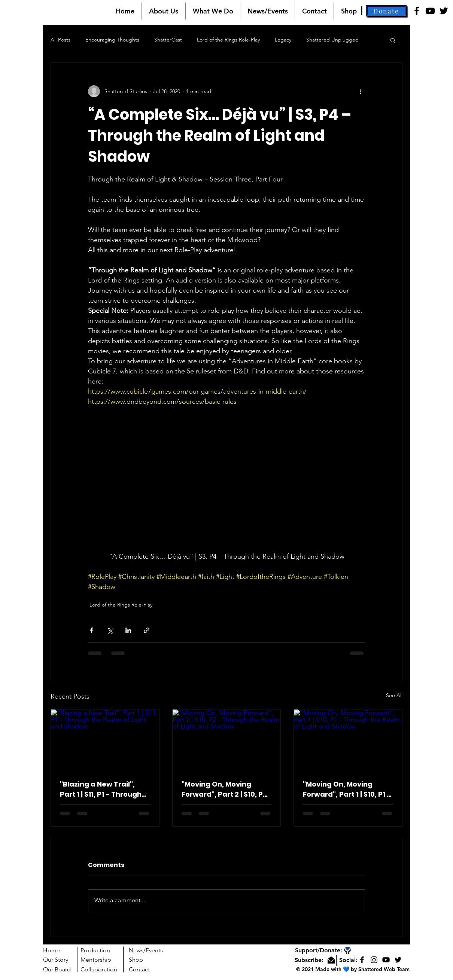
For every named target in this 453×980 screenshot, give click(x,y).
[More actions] (361, 91)
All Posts (60, 40)
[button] (163, 11)
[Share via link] (147, 630)
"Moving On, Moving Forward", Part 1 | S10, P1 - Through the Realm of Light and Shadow (347, 789)
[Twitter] (444, 11)
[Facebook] (417, 11)
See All (394, 695)
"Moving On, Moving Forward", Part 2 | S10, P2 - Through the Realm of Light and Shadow (224, 789)
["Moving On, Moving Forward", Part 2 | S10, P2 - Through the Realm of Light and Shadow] (227, 740)
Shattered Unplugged (332, 40)
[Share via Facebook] (92, 630)
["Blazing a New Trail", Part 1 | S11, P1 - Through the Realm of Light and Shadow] (105, 740)
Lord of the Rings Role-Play (228, 40)
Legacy (283, 40)
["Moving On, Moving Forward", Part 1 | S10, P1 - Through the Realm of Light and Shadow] (348, 740)
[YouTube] (430, 11)
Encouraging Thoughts (112, 40)
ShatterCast (168, 40)
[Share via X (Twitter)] (110, 630)
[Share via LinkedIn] (128, 630)
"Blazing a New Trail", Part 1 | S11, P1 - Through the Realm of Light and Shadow (101, 789)
